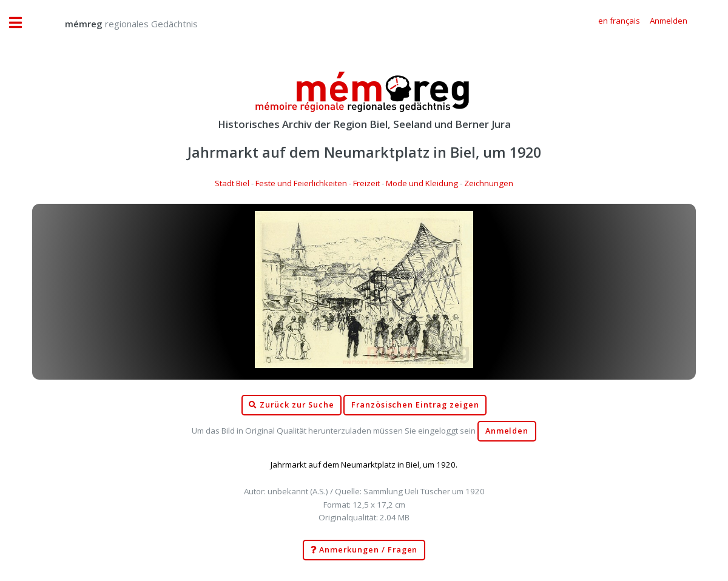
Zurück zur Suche (291, 405)
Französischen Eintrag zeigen (415, 405)
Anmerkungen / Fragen (364, 550)
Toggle (22, 23)
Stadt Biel (232, 183)
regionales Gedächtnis (119, 24)
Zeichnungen (489, 183)
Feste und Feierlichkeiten (301, 183)
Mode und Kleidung (422, 183)
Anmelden (507, 431)
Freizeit (366, 183)
